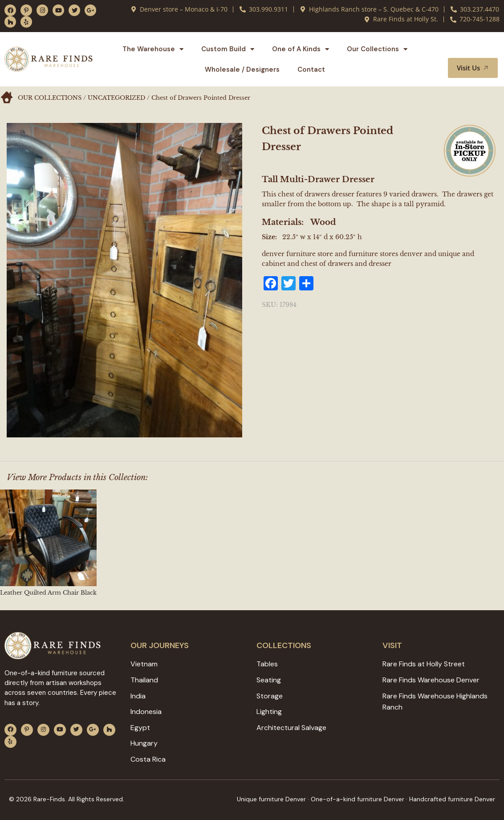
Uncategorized (116, 98)
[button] (480, 49)
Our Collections (377, 49)
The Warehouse (153, 49)
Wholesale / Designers (242, 69)
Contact (311, 69)
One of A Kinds (301, 49)
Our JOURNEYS (160, 645)
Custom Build (228, 49)
